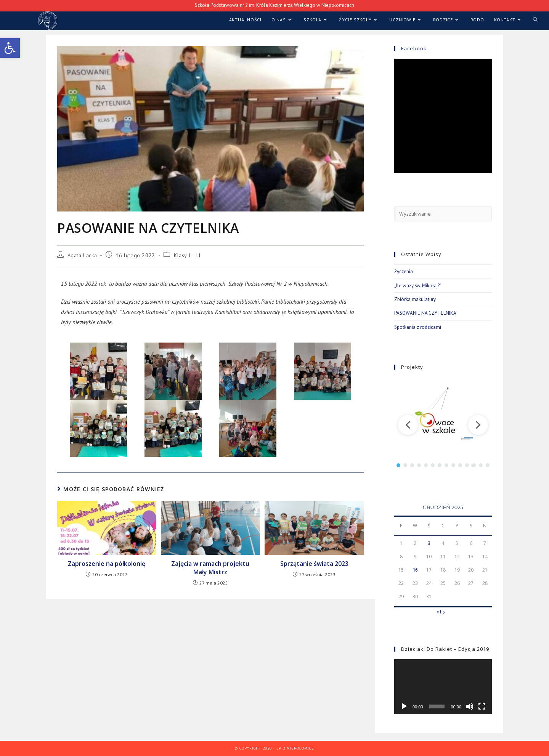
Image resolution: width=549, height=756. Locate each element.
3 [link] (429, 543)
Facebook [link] (414, 48)
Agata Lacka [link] (82, 255)
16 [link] (415, 570)
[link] (10, 48)
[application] (443, 687)
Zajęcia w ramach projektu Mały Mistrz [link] (210, 568)
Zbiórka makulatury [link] (415, 299)
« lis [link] (441, 612)
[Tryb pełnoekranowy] (482, 706)
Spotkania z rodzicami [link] (418, 327)
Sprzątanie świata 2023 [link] (314, 564)
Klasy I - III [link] (187, 255)
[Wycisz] (470, 706)
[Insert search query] (443, 214)
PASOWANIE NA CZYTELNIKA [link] (425, 313)
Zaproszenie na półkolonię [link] (107, 564)
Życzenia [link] (404, 271)
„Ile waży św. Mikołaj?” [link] (418, 286)
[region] (443, 425)
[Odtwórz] (404, 706)
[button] (408, 425)
